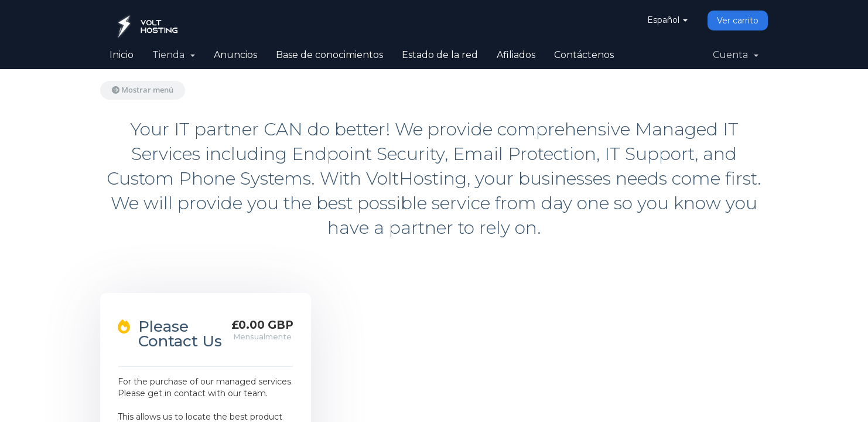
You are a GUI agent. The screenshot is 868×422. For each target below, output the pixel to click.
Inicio (122, 55)
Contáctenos (584, 55)
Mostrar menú (143, 90)
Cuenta (736, 55)
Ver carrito (738, 21)
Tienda (174, 55)
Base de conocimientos (329, 55)
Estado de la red (440, 55)
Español (667, 20)
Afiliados (516, 55)
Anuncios (235, 55)
